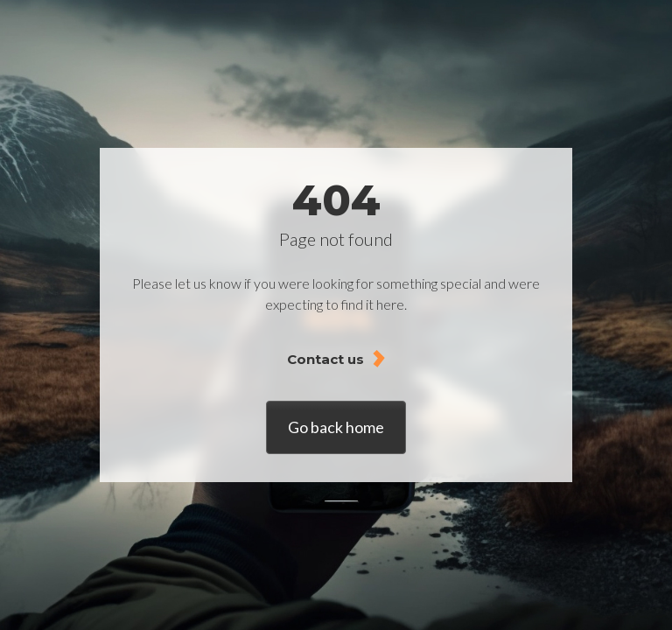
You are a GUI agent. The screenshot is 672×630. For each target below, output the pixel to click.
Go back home (336, 427)
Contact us (325, 359)
